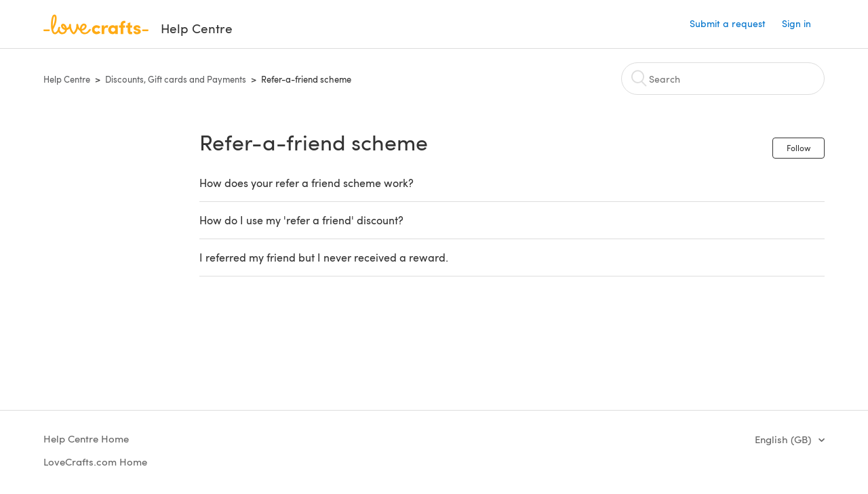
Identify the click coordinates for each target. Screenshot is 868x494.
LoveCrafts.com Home (95, 461)
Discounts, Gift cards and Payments (176, 79)
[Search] (723, 79)
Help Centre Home (86, 438)
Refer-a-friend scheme (306, 79)
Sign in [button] (796, 23)
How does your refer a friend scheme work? (307, 183)
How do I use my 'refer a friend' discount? (301, 220)
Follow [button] (798, 148)
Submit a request (728, 23)
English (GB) (784, 439)
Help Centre (67, 79)
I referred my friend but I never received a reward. (324, 257)
